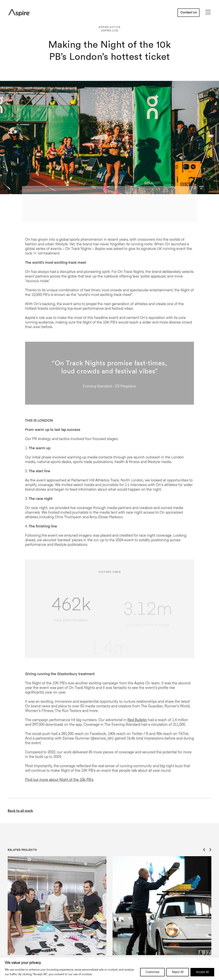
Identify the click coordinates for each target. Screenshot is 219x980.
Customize (152, 972)
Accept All (202, 972)
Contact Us (188, 13)
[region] (109, 969)
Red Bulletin (137, 720)
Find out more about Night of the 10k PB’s (59, 780)
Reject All (178, 972)
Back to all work (20, 811)
